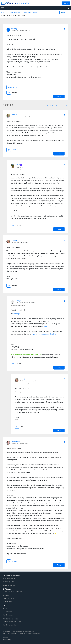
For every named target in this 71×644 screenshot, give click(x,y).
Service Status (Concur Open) (12, 622)
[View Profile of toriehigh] (14, 240)
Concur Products (8, 598)
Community (23, 3)
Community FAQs (8, 582)
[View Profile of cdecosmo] (15, 115)
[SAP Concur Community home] (9, 3)
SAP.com (6, 608)
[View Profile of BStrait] (18, 165)
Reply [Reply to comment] (59, 154)
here (45, 326)
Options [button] (65, 13)
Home (3, 13)
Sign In (66, 3)
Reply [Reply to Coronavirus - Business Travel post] (59, 96)
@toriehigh (16, 314)
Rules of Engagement (10, 578)
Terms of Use (14, 634)
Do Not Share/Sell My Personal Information (29, 634)
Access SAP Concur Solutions (13, 592)
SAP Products (7, 612)
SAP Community (8, 615)
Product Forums (15, 13)
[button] (64, 29)
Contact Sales (7, 602)
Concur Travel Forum (31, 13)
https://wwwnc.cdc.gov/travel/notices (44, 334)
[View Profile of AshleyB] (18, 301)
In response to (18, 170)
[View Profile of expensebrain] (16, 442)
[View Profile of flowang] (14, 29)
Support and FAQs (9, 585)
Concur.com (7, 595)
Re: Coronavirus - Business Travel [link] (14, 15)
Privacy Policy (6, 634)
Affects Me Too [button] (12, 87)
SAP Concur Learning (10, 625)
